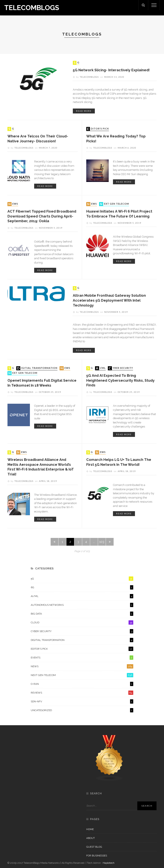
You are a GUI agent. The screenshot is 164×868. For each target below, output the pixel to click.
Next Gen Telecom (114, 204)
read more (84, 111)
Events (82, 658)
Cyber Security (121, 368)
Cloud (82, 622)
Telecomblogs (89, 77)
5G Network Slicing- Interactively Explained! (111, 70)
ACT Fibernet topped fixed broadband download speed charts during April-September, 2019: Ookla (42, 216)
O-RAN (82, 684)
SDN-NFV (82, 701)
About (91, 838)
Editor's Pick (98, 129)
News (13, 204)
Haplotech (109, 863)
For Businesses (97, 856)
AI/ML (101, 368)
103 (102, 542)
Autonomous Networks (82, 605)
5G (77, 63)
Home (90, 829)
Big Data (82, 614)
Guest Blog (94, 847)
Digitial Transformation (37, 368)
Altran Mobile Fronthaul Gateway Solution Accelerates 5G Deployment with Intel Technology (109, 300)
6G (82, 587)
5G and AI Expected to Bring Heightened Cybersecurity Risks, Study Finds (120, 380)
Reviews (82, 693)
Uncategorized (82, 710)
